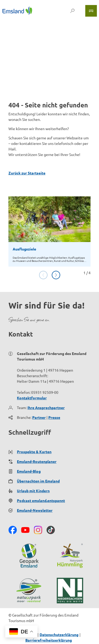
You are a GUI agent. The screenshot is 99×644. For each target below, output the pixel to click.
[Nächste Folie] (56, 275)
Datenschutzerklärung (59, 634)
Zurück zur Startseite (27, 173)
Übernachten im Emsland (38, 481)
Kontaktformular (32, 398)
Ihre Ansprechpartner (46, 408)
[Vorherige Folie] (43, 275)
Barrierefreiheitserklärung (49, 640)
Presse (54, 417)
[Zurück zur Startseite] (17, 11)
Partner (39, 417)
